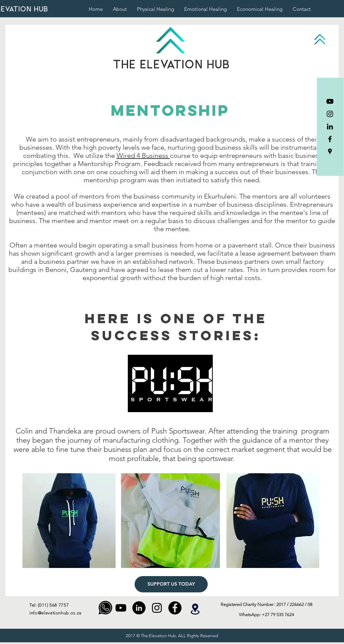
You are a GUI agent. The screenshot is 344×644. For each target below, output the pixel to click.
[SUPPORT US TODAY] (171, 584)
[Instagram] (330, 114)
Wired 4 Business (143, 155)
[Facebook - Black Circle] (175, 608)
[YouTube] (330, 101)
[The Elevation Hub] (330, 152)
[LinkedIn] (330, 126)
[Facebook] (330, 139)
